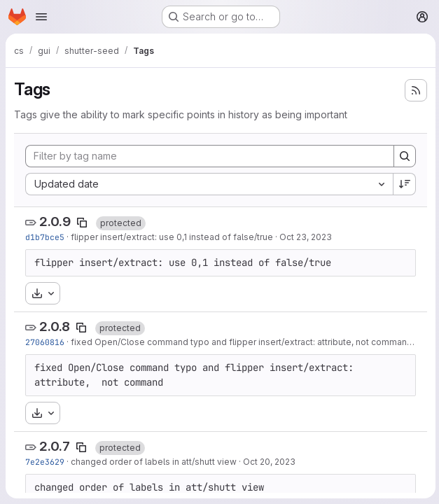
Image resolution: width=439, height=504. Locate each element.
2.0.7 (55, 446)
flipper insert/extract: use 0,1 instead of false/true (172, 237)
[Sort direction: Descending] (403, 184)
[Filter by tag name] (209, 156)
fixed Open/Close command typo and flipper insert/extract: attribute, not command (242, 342)
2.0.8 (55, 327)
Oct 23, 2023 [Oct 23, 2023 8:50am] (306, 237)
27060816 (45, 342)
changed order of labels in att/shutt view (154, 462)
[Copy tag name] (82, 223)
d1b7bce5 (45, 237)
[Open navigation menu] (41, 17)
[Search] (403, 156)
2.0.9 (55, 222)
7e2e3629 (45, 462)
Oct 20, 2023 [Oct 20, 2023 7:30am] (269, 462)
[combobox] (208, 184)
